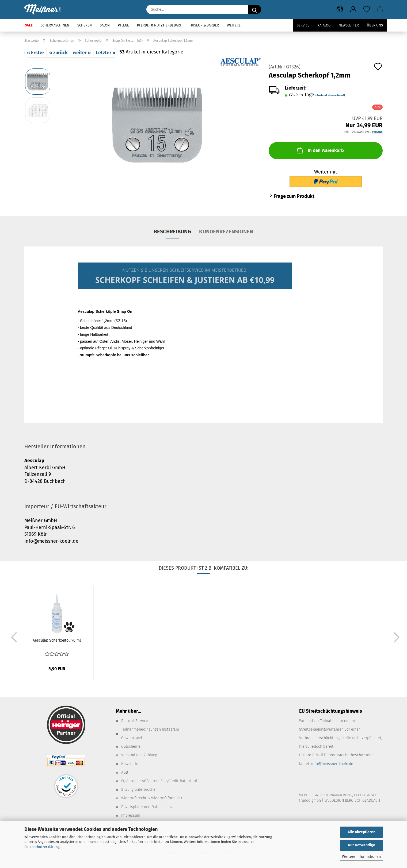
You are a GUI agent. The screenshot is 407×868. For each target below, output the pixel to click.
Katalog (324, 25)
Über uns (375, 25)
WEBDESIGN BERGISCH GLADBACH (352, 801)
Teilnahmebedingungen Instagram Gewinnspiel (150, 734)
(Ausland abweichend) (330, 95)
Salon (105, 25)
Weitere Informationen (361, 857)
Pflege (123, 25)
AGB (125, 772)
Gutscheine (131, 747)
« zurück (58, 53)
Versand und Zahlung (139, 755)
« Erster (36, 53)
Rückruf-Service (135, 721)
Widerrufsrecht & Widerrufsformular (152, 798)
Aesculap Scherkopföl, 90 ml (57, 640)
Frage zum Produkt (294, 196)
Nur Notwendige (362, 845)
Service (303, 25)
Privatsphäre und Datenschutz (147, 807)
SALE (29, 25)
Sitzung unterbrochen (139, 790)
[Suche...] (254, 9)
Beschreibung (172, 232)
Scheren (85, 25)
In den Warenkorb (320, 150)
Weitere (234, 25)
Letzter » (106, 53)
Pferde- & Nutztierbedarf (159, 25)
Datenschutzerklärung (42, 847)
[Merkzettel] (367, 9)
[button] (340, 9)
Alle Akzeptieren (362, 832)
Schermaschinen (55, 25)
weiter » (82, 53)
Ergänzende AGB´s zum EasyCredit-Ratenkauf (159, 781)
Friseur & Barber (204, 25)
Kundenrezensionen (226, 232)
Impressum (131, 815)
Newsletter (349, 25)
